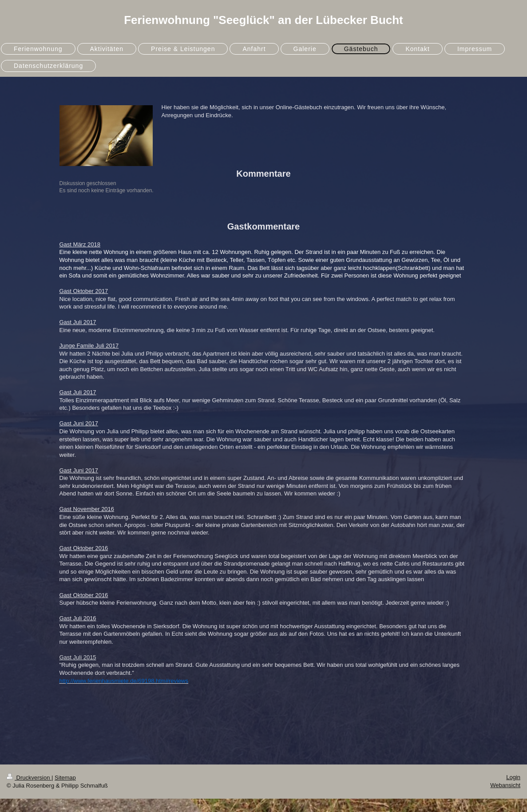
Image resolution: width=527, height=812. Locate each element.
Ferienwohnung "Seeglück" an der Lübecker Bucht (263, 20)
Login (513, 777)
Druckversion (29, 778)
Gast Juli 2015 (78, 657)
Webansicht (505, 785)
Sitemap (65, 778)
